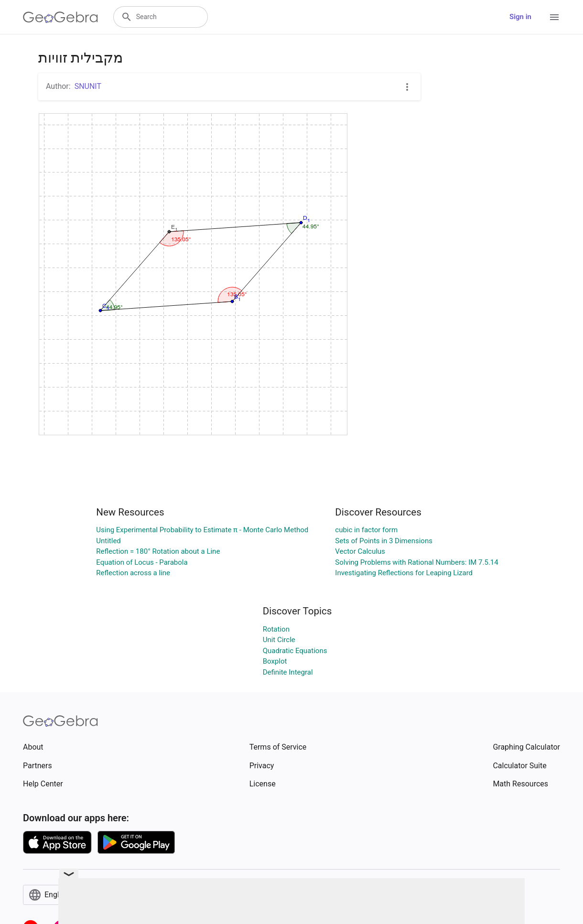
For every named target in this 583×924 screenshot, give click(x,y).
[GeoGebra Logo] (60, 17)
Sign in (520, 17)
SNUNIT (88, 86)
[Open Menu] (554, 17)
